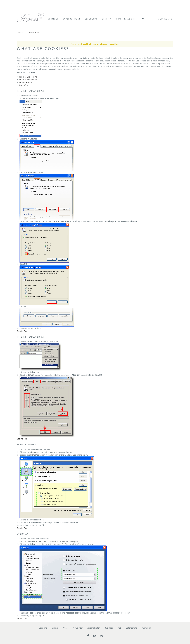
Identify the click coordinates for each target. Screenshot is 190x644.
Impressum (146, 628)
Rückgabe (109, 628)
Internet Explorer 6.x (28, 79)
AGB (120, 628)
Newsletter (78, 628)
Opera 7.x (23, 85)
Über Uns (43, 628)
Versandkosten (94, 628)
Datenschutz (131, 628)
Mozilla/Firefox (26, 82)
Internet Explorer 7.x (28, 77)
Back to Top (22, 331)
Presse (66, 628)
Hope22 (20, 33)
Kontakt (55, 628)
